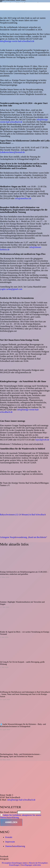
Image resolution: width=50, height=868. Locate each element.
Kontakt (9, 837)
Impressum (10, 842)
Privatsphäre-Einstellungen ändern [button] (15, 863)
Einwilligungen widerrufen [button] (31, 865)
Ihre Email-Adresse (8, 812)
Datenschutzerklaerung (15, 846)
